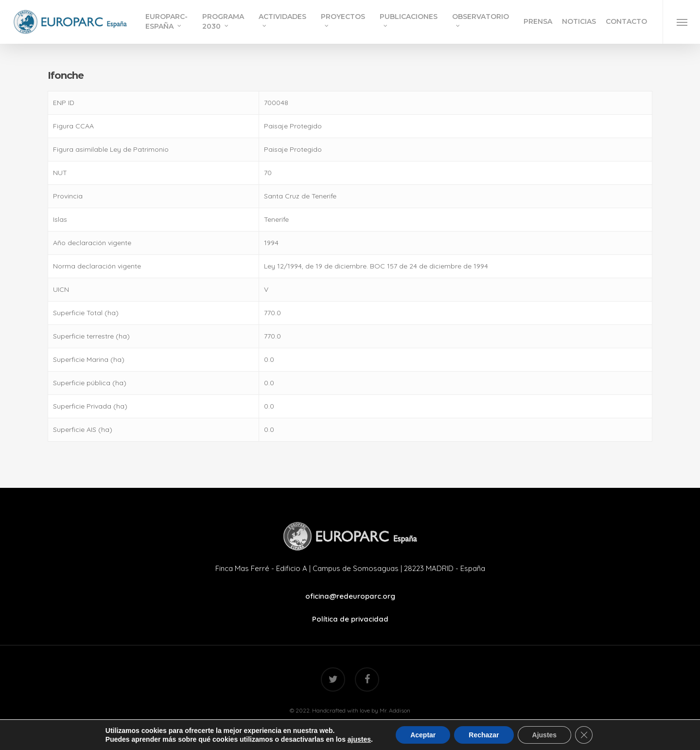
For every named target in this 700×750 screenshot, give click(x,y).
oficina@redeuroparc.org (350, 596)
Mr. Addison (395, 710)
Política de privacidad (350, 619)
